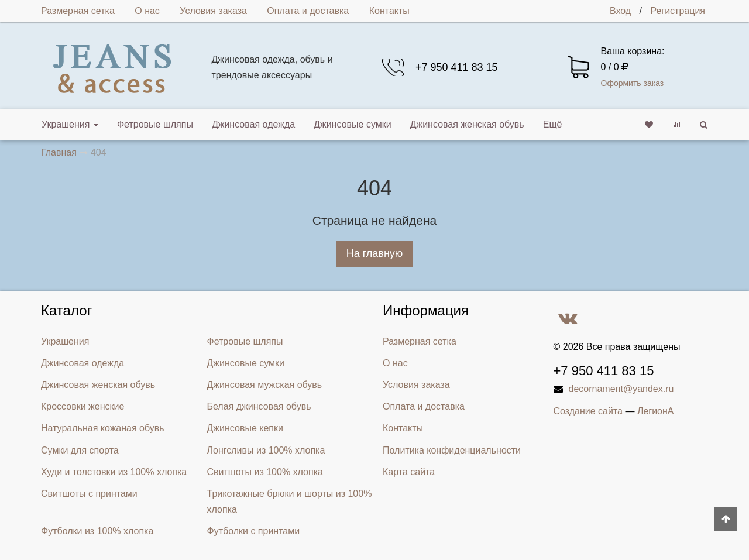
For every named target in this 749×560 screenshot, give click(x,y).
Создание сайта (588, 411)
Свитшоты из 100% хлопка (265, 472)
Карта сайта (409, 472)
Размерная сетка (78, 11)
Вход (620, 11)
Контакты (389, 11)
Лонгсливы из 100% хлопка (266, 450)
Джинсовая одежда (253, 124)
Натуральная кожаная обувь (103, 428)
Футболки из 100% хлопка (97, 531)
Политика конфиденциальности (452, 450)
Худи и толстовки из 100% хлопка (114, 472)
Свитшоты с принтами (89, 494)
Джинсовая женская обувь (467, 124)
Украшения (70, 124)
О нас (147, 11)
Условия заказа (213, 11)
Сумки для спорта (80, 450)
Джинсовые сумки (353, 124)
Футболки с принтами (254, 531)
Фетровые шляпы (155, 124)
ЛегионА (656, 411)
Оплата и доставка (308, 11)
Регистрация (678, 11)
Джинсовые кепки (245, 428)
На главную (375, 253)
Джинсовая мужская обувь (265, 385)
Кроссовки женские (83, 406)
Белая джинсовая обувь (259, 406)
